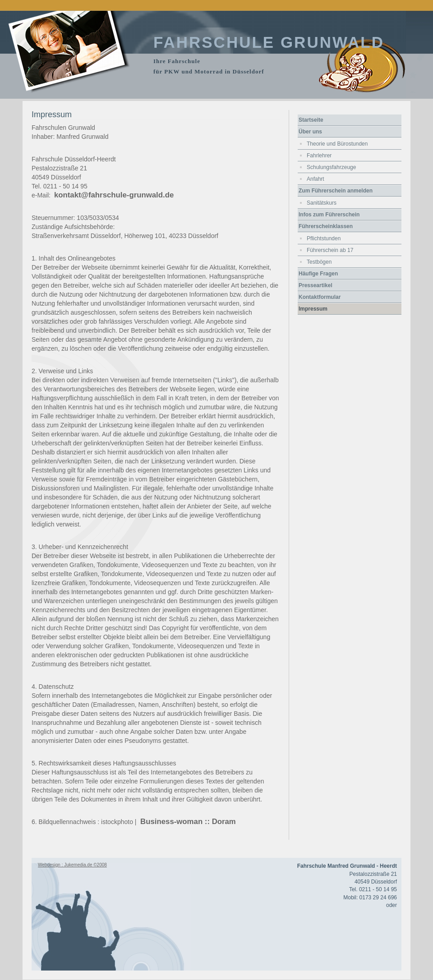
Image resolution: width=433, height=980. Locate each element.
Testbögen (319, 262)
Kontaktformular (320, 297)
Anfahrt (316, 179)
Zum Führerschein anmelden (336, 191)
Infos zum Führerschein (329, 215)
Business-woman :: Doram (187, 822)
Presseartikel (316, 285)
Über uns (310, 132)
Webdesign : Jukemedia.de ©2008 (72, 865)
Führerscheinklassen (326, 226)
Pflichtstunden (324, 238)
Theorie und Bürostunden (337, 144)
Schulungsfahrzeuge (331, 167)
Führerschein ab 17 (330, 250)
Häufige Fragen (318, 274)
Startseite (311, 120)
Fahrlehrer (319, 156)
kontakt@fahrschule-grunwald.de (114, 195)
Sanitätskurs (322, 203)
